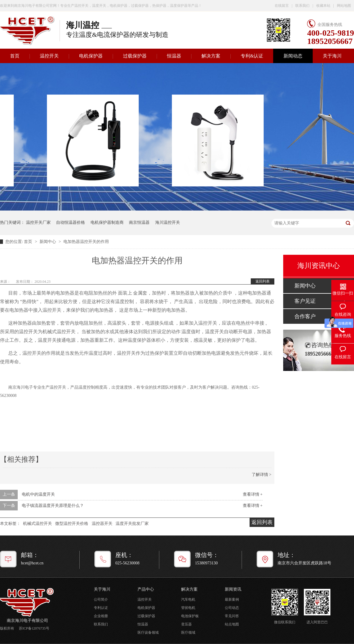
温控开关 (49, 56)
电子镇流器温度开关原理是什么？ (53, 506)
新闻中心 (48, 242)
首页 (29, 242)
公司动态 (232, 608)
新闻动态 (293, 56)
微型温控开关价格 (72, 524)
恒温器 (174, 56)
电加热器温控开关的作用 (86, 242)
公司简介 (101, 599)
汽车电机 (188, 599)
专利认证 (101, 608)
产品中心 (146, 589)
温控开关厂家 (38, 222)
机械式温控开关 (37, 524)
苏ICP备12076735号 (34, 628)
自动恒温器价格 (71, 222)
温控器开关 (102, 524)
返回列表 (263, 281)
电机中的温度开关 (38, 494)
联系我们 (302, 6)
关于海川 (332, 56)
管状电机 (188, 608)
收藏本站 (323, 6)
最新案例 (232, 599)
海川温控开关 (168, 222)
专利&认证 (252, 56)
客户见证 (305, 301)
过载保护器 (135, 56)
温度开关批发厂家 (132, 524)
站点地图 (232, 624)
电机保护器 (91, 56)
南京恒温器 (139, 222)
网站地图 (344, 6)
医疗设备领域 (148, 632)
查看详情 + (253, 494)
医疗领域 (188, 632)
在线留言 (282, 6)
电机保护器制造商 (107, 222)
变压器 (186, 624)
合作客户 (305, 316)
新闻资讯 (233, 589)
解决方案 (211, 56)
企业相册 (101, 616)
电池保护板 (190, 616)
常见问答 (232, 616)
